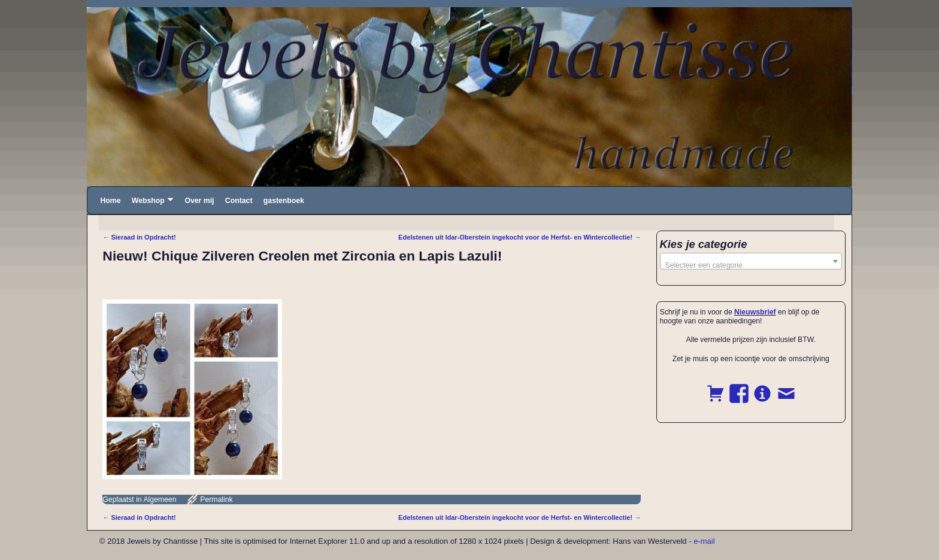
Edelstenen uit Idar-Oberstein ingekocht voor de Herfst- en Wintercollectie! (520, 237)
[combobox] (751, 261)
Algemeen (160, 500)
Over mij (199, 201)
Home (110, 201)
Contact (239, 201)
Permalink (216, 500)
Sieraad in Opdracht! (139, 237)
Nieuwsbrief (755, 312)
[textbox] (751, 265)
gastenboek (284, 201)
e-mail (704, 541)
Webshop (148, 201)
